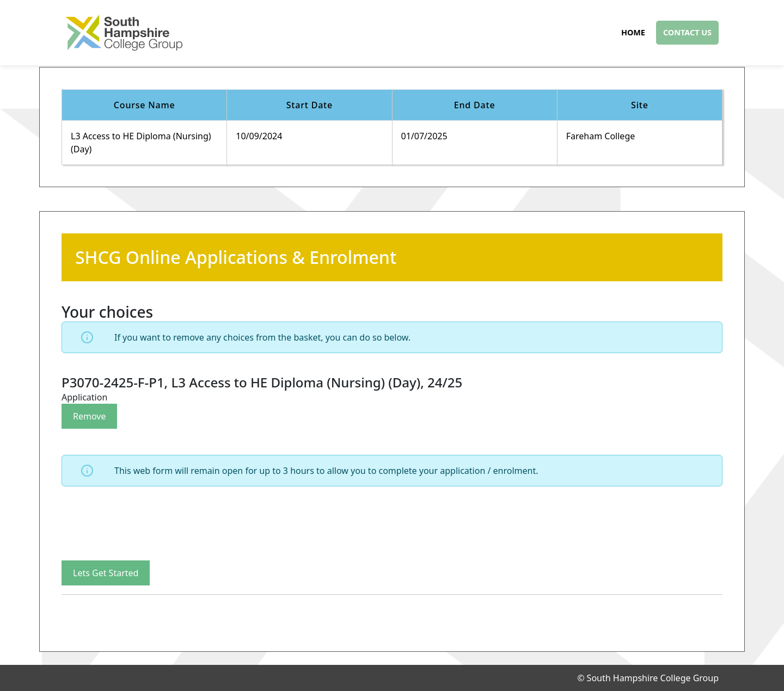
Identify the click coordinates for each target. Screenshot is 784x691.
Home (633, 32)
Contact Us (687, 32)
